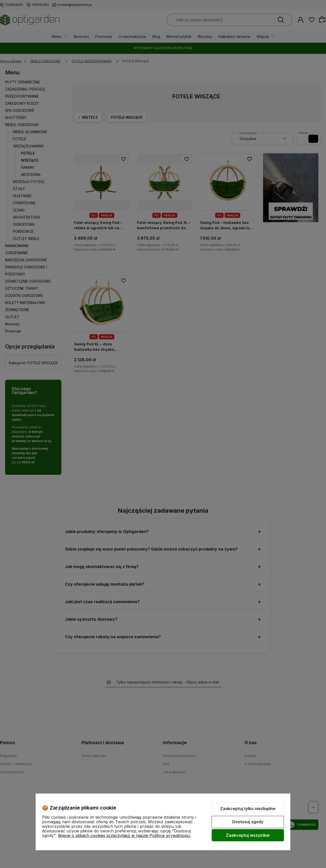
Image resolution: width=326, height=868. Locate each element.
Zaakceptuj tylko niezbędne (248, 809)
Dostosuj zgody (248, 822)
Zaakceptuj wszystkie (248, 835)
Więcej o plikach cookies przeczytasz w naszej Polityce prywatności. (124, 835)
